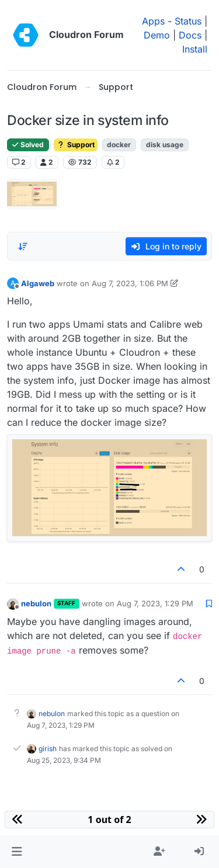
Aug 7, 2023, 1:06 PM (130, 283)
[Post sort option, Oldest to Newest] (23, 246)
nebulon (36, 603)
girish (48, 749)
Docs (190, 35)
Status (188, 21)
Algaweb (38, 283)
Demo (157, 35)
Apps (153, 21)
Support (76, 145)
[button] (17, 852)
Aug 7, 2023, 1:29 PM (155, 603)
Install (195, 49)
